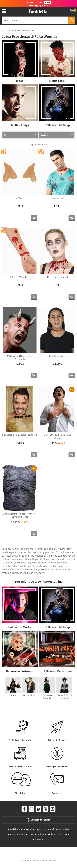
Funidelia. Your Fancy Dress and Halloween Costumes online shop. (38, 12)
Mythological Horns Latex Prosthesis (20, 358)
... (2, 31)
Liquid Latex (57, 81)
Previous (2, 686)
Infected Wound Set (20, 277)
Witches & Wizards (47, 697)
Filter (7, 135)
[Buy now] (34, 218)
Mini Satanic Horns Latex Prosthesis (20, 435)
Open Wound (57, 198)
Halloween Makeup (57, 125)
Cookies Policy (36, 834)
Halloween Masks (20, 627)
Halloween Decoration (57, 671)
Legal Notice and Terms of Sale (52, 829)
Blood (20, 81)
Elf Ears (20, 198)
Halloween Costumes (20, 671)
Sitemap (40, 839)
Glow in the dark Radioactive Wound (57, 436)
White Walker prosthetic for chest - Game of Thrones (20, 515)
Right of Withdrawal (59, 834)
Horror (13, 695)
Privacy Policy (17, 834)
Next (75, 686)
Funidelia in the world (20, 829)
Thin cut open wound (57, 277)
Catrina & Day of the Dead (64, 697)
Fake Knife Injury (57, 356)
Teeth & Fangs (20, 125)
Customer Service (39, 820)
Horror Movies (30, 695)
